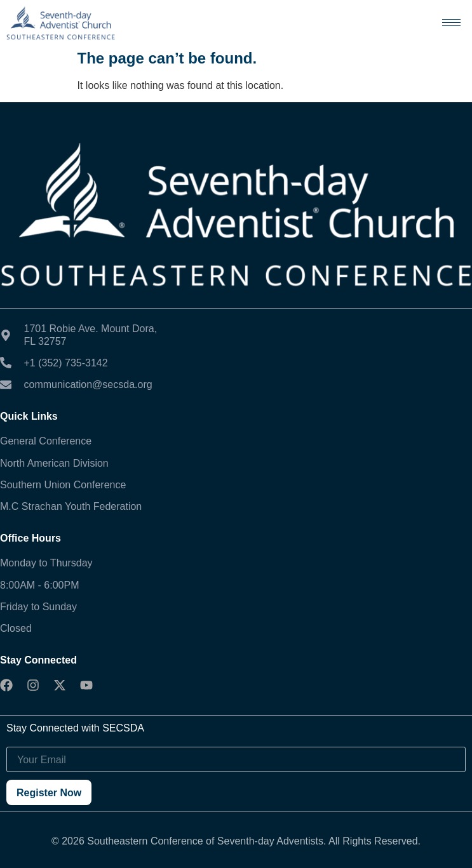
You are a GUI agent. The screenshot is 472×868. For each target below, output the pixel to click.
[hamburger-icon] (451, 23)
